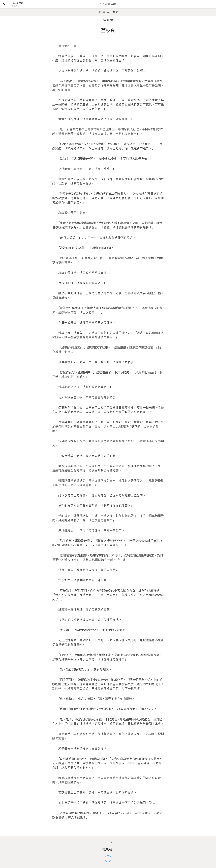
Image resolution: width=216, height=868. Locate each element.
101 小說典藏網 (108, 8)
